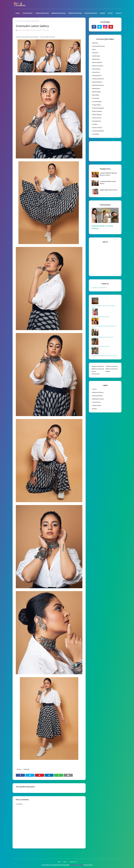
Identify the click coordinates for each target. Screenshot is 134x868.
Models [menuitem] (103, 13)
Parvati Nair (96, 98)
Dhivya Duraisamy (98, 66)
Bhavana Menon (97, 62)
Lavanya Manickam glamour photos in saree (108, 174)
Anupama (95, 53)
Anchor (22, 21)
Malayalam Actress (98, 399)
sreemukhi (26, 769)
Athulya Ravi (96, 59)
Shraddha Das (97, 121)
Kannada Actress (98, 396)
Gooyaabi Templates (76, 865)
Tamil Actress (96, 402)
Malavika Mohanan (98, 85)
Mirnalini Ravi (96, 89)
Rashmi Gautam (97, 111)
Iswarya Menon (97, 76)
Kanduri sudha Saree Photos (101, 346)
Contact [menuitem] (119, 13)
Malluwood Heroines (98, 369)
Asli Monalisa (96, 56)
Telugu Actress (97, 405)
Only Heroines (21, 30)
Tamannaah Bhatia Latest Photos (108, 182)
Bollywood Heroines (112, 369)
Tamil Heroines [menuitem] (27, 13)
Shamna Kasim (97, 118)
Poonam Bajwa (97, 102)
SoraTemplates (54, 865)
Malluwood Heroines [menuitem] (59, 13)
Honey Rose (96, 72)
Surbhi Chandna (97, 128)
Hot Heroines (96, 374)
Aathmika (95, 43)
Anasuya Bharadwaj (98, 46)
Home (17, 21)
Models (108, 371)
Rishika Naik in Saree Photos (102, 227)
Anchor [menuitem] (110, 13)
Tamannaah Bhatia (98, 131)
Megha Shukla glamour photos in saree (104, 356)
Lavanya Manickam (98, 79)
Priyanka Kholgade (98, 108)
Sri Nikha (95, 124)
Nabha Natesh (97, 92)
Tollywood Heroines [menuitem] (42, 13)
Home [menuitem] (18, 13)
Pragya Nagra (97, 105)
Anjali (94, 49)
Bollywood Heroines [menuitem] (75, 13)
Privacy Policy (88, 865)
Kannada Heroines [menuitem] (91, 13)
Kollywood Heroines (98, 366)
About (65, 862)
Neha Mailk (96, 95)
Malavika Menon (97, 82)
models (95, 409)
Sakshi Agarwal (97, 115)
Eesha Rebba (96, 69)
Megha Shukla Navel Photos (109, 190)
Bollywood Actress (98, 392)
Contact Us (73, 862)
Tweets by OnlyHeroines (99, 288)
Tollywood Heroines (112, 366)
